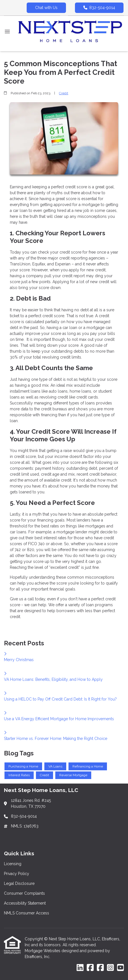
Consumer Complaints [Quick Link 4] (24, 893)
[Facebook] (90, 968)
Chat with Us (46, 8)
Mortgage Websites (43, 951)
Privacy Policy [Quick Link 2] (17, 874)
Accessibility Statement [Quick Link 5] (25, 903)
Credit (64, 93)
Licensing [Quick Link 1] (13, 864)
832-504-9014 (99, 8)
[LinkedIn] (80, 968)
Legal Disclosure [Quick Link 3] (19, 883)
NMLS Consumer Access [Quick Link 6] (27, 913)
